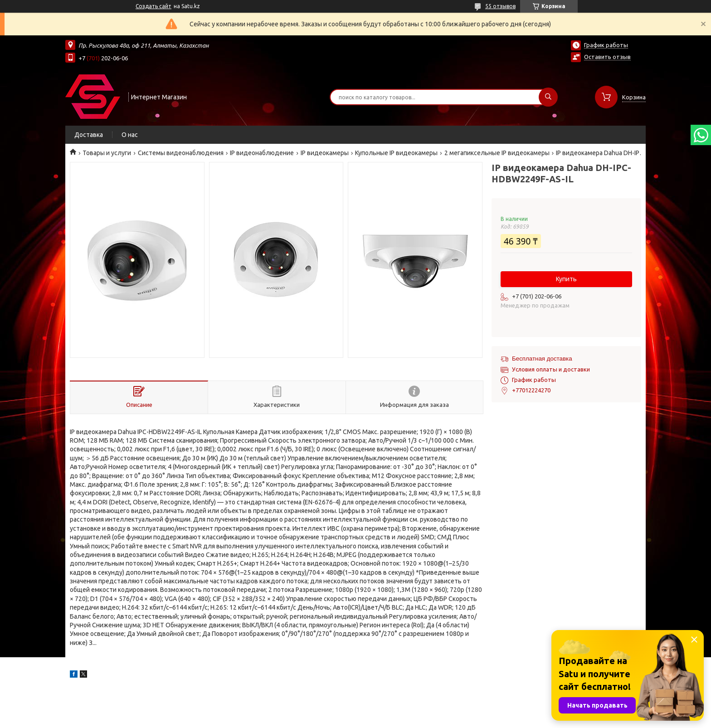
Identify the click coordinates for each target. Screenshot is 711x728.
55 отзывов (500, 6)
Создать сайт (153, 6)
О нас (130, 135)
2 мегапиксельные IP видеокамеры (497, 153)
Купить (566, 279)
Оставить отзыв (607, 57)
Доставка (89, 135)
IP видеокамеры (325, 153)
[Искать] (548, 97)
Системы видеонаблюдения (181, 153)
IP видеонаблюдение (262, 153)
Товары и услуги (107, 153)
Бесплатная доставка (542, 359)
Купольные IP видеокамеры (396, 153)
